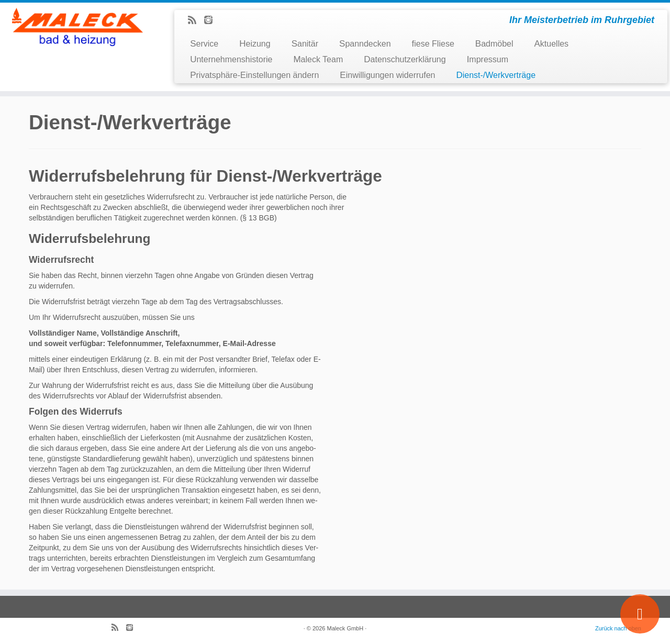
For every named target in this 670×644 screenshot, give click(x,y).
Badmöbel (494, 44)
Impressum (488, 59)
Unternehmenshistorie (231, 59)
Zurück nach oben (618, 628)
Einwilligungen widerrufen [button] (387, 75)
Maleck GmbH (345, 628)
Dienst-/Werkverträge (496, 75)
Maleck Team (318, 59)
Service (204, 44)
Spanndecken (365, 44)
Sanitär (305, 44)
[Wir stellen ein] (640, 614)
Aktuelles (552, 44)
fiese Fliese (433, 44)
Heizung (255, 44)
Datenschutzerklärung (405, 59)
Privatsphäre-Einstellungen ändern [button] (254, 75)
